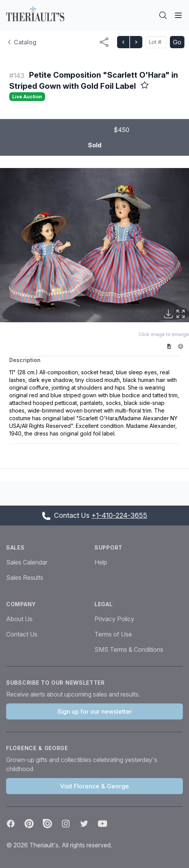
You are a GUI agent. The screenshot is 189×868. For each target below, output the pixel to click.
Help (101, 562)
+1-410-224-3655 (119, 515)
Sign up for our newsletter (95, 711)
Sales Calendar (27, 562)
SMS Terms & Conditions (129, 649)
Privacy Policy (114, 619)
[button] (94, 245)
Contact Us (22, 634)
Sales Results (25, 578)
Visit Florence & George (94, 786)
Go (177, 42)
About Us (19, 619)
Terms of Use (113, 634)
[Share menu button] (104, 42)
